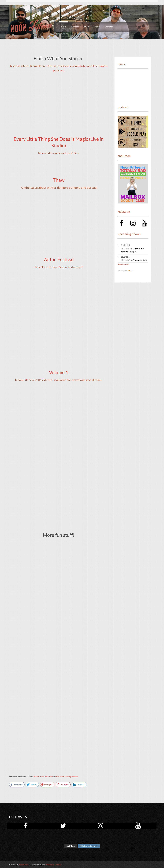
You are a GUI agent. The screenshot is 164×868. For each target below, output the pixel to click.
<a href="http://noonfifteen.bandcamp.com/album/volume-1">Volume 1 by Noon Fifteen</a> (59, 425)
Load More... (71, 846)
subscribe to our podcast (67, 777)
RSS (129, 270)
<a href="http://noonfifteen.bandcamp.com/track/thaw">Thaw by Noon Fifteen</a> (59, 199)
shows (98, 27)
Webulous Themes (54, 865)
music (63, 27)
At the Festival (59, 260)
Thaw (59, 180)
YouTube (81, 66)
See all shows (124, 264)
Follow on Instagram (89, 846)
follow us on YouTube (43, 777)
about (87, 27)
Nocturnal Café (140, 260)
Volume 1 (59, 372)
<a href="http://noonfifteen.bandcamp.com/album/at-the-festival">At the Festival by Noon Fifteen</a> (59, 318)
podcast (75, 27)
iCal (132, 270)
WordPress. (24, 865)
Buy (37, 267)
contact (109, 27)
